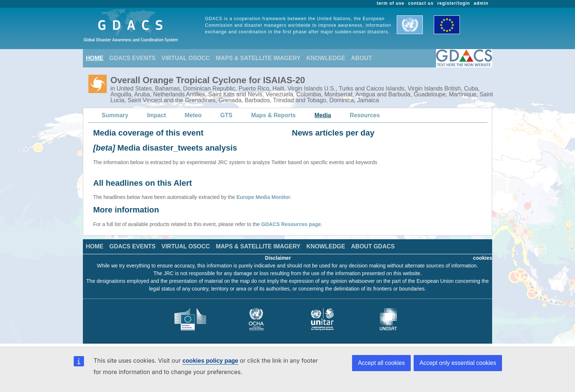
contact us (421, 3)
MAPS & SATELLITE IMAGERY (258, 58)
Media (323, 115)
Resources (365, 115)
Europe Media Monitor (263, 197)
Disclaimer (278, 258)
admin (481, 3)
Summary (115, 115)
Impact (157, 115)
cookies (483, 258)
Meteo (193, 115)
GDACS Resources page (291, 224)
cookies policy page (210, 361)
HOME (95, 58)
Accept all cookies (381, 363)
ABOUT (361, 58)
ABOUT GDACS (373, 246)
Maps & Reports (274, 115)
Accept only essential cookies (458, 363)
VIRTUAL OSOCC (186, 58)
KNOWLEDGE (326, 58)
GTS (226, 115)
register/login (453, 3)
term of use (391, 3)
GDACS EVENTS (132, 58)
